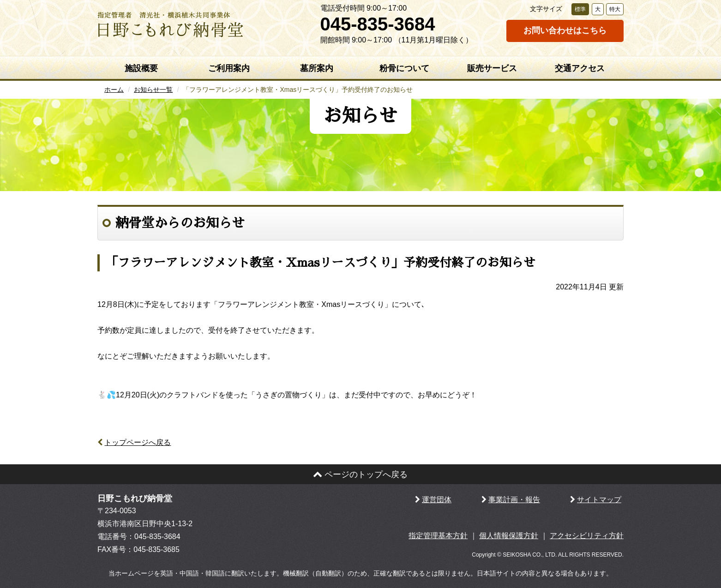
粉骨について (404, 68)
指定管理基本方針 (438, 536)
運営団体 (437, 500)
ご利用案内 (229, 68)
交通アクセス (580, 68)
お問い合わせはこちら (565, 30)
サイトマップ (599, 500)
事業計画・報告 (514, 500)
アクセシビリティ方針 (587, 536)
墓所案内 (317, 68)
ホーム (114, 90)
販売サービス (492, 68)
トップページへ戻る (138, 442)
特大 (615, 9)
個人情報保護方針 (509, 536)
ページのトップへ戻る (360, 474)
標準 (580, 9)
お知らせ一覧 (153, 90)
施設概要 (141, 68)
